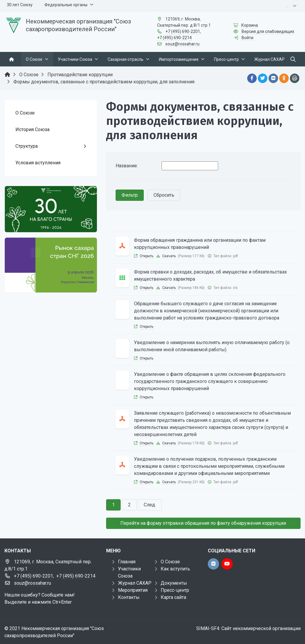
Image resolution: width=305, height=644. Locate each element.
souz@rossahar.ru (182, 44)
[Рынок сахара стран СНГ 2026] (51, 265)
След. (150, 505)
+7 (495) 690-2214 (174, 38)
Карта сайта (173, 597)
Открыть (146, 256)
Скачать (169, 256)
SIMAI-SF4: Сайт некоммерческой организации (248, 628)
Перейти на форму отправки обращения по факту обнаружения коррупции (203, 523)
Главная (127, 562)
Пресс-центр (175, 590)
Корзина (250, 25)
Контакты (129, 597)
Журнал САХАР (135, 583)
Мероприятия (133, 590)
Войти (247, 38)
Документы (174, 583)
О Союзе (170, 562)
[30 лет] (51, 209)
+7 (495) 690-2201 (183, 31)
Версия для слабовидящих (268, 31)
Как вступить (175, 569)
